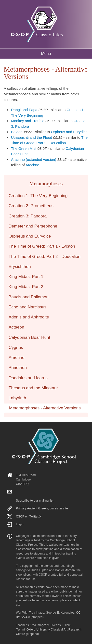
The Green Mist (24, 148)
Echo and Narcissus (27, 307)
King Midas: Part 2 (26, 287)
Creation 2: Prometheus (31, 206)
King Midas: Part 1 (26, 277)
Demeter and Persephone (33, 226)
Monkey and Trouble (28, 121)
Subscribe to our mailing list (35, 501)
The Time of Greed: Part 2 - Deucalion (45, 256)
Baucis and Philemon (29, 297)
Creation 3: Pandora (28, 216)
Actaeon (16, 327)
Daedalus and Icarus (28, 378)
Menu (46, 54)
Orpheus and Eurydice (69, 132)
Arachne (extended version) (34, 159)
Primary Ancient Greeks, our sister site (42, 508)
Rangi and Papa (24, 110)
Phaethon (18, 367)
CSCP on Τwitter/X (29, 517)
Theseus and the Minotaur (33, 388)
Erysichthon (20, 266)
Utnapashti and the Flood (32, 137)
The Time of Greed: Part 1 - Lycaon (42, 246)
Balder (16, 132)
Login (20, 524)
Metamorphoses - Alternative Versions (45, 408)
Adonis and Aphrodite (29, 317)
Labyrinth (17, 398)
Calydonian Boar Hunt (29, 337)
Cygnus (16, 347)
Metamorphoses (46, 184)
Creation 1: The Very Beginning (38, 196)
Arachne (32, 165)
